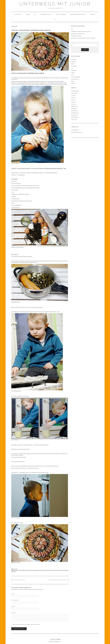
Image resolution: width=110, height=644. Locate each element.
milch (52, 570)
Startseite (18, 14)
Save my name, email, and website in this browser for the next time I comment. (26, 624)
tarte (63, 570)
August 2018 (74, 93)
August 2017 (74, 119)
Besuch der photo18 (19, 580)
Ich (35, 14)
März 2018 (74, 104)
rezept (57, 570)
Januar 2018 (74, 109)
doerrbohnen (29, 570)
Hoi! (72, 29)
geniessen (38, 570)
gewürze (41, 570)
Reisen (73, 81)
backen (15, 570)
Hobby (73, 73)
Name (13, 594)
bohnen (20, 570)
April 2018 (73, 102)
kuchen (49, 570)
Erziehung (74, 62)
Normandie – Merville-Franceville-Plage (81, 32)
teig (65, 570)
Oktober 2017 (74, 115)
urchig (67, 570)
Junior (28, 14)
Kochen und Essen (76, 77)
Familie (73, 64)
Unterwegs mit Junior (55, 4)
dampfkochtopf (24, 570)
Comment (14, 613)
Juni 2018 (73, 98)
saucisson (60, 570)
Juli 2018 (73, 95)
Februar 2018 (74, 106)
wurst (15, 572)
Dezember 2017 (75, 111)
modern (54, 570)
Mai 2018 (73, 100)
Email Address (15, 600)
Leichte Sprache (61, 14)
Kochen (46, 570)
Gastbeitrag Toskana (76, 36)
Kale (59, 639)
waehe (12, 572)
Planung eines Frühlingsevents (58, 580)
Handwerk (74, 70)
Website (13, 606)
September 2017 (75, 117)
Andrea (16, 569)
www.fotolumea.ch (75, 130)
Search (85, 50)
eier (33, 570)
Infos (73, 75)
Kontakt (93, 14)
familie (35, 570)
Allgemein (74, 59)
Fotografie (74, 66)
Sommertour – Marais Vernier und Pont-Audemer (83, 38)
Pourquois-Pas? (46, 14)
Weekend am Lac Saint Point (78, 34)
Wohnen (73, 83)
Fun (72, 68)
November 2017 (75, 113)
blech (17, 570)
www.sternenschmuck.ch (77, 132)
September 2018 (75, 91)
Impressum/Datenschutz (78, 14)
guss (44, 570)
